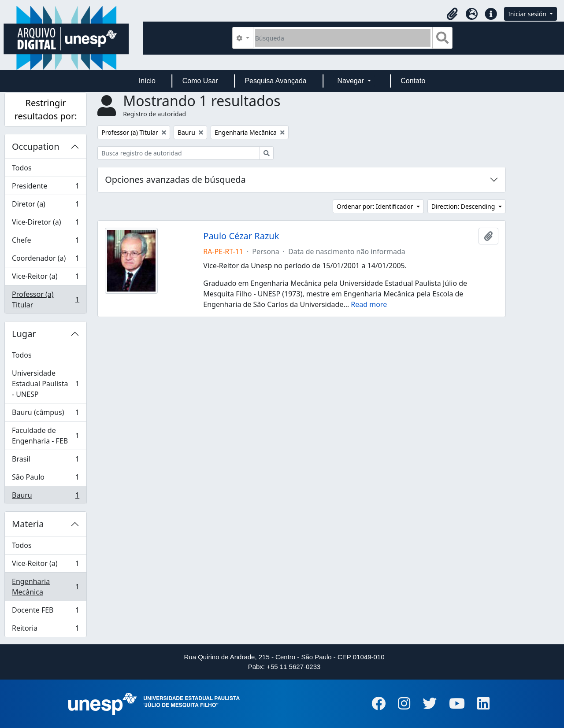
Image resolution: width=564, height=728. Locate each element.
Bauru (45, 497)
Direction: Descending (464, 206)
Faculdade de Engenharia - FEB (45, 436)
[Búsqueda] (343, 38)
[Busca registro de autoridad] (179, 153)
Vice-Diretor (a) (45, 224)
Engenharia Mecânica (45, 587)
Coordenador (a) (45, 260)
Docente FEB (45, 612)
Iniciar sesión (528, 14)
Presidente (45, 188)
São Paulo (45, 479)
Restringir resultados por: (46, 109)
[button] (452, 14)
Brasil (45, 461)
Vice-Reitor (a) (45, 278)
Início (147, 81)
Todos (22, 168)
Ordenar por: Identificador (376, 206)
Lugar (24, 334)
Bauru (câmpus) (45, 414)
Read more (369, 304)
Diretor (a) (45, 206)
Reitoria (45, 630)
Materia (28, 524)
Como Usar (200, 81)
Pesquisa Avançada (275, 81)
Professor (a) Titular (45, 299)
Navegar (351, 81)
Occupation (36, 146)
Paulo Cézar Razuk (241, 236)
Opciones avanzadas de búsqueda (175, 179)
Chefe (45, 242)
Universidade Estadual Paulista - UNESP (45, 384)
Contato (413, 81)
